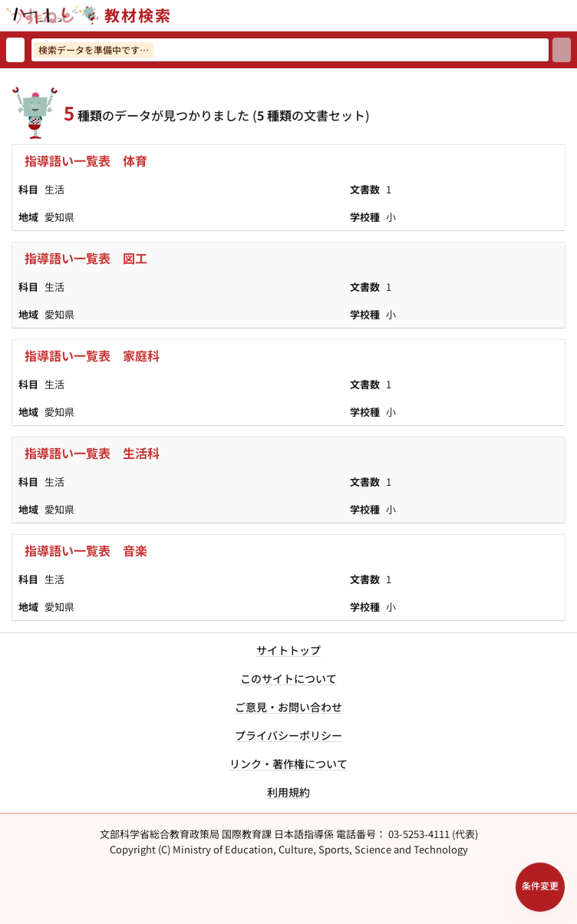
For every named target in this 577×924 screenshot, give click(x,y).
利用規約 (288, 792)
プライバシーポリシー (288, 735)
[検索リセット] (15, 50)
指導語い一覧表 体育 (86, 160)
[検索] (562, 50)
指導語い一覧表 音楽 (86, 550)
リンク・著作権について (288, 764)
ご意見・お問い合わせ (288, 707)
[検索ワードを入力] (290, 50)
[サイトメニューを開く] (571, 15)
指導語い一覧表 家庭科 (92, 355)
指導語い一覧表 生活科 (92, 453)
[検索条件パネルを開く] (540, 887)
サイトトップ (288, 650)
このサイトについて (288, 678)
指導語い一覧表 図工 (86, 258)
